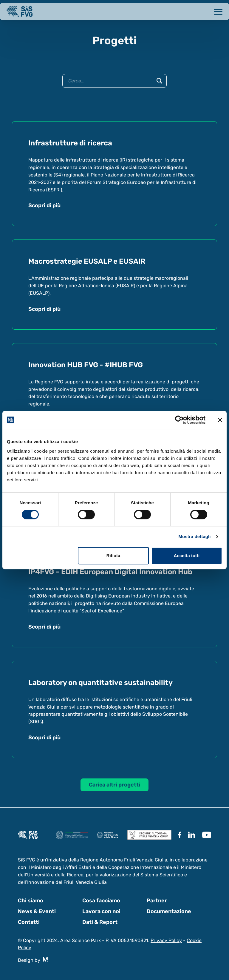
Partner (157, 901)
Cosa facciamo (101, 901)
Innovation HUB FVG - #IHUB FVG (86, 365)
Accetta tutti (187, 556)
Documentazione (169, 911)
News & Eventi (37, 911)
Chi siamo (31, 901)
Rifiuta (113, 556)
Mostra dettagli (194, 536)
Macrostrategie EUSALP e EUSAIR (87, 261)
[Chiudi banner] (220, 420)
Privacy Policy (166, 940)
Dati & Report (100, 922)
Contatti (29, 922)
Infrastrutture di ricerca (70, 143)
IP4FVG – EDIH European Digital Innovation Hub (110, 572)
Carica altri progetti (114, 785)
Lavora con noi (101, 911)
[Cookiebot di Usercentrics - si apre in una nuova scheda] (179, 420)
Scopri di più (44, 205)
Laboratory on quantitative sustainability (100, 683)
